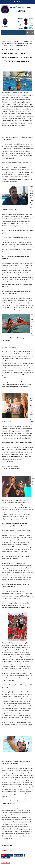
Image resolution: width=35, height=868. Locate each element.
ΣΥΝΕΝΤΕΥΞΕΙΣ (18, 42)
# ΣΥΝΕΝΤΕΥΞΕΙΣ (18, 855)
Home (3, 42)
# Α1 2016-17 (9, 855)
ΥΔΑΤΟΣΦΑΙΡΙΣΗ (28, 42)
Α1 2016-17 (9, 42)
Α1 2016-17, (6, 66)
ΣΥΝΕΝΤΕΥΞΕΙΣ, (13, 66)
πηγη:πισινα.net (7, 850)
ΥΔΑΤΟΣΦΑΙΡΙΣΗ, (22, 66)
